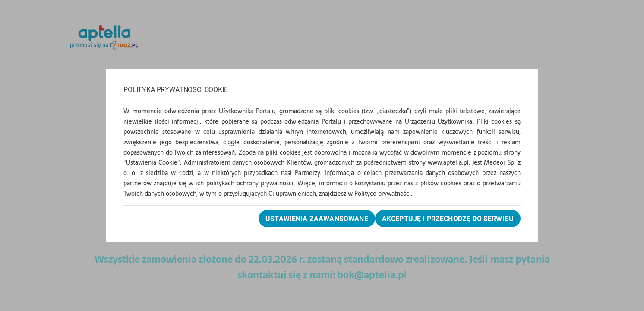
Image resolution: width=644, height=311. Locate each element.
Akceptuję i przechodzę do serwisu (448, 219)
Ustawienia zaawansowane (317, 219)
